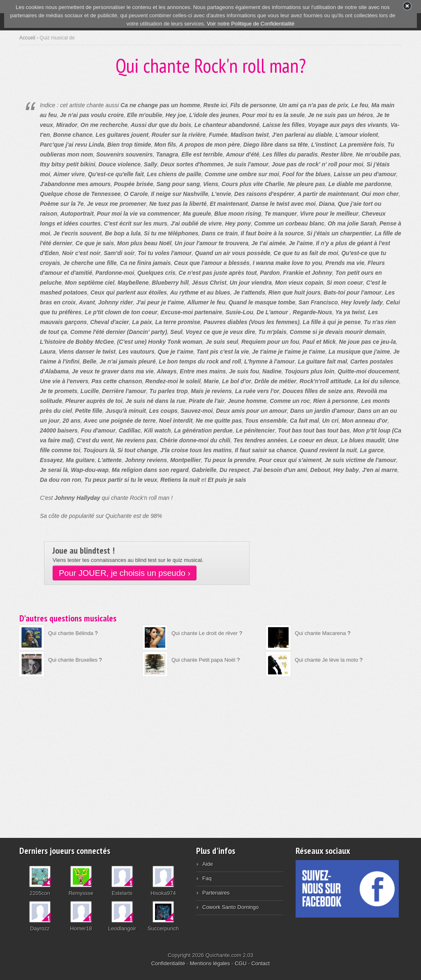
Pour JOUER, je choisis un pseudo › (125, 573)
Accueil (27, 38)
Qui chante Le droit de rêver (205, 633)
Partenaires (216, 893)
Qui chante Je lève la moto (326, 660)
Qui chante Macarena (320, 633)
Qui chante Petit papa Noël (203, 660)
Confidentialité (168, 963)
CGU (241, 963)
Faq (207, 878)
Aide (208, 864)
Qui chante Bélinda (71, 633)
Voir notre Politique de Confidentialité (251, 24)
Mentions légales (210, 963)
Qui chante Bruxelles (73, 660)
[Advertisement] (210, 752)
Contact (260, 963)
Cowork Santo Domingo (230, 907)
